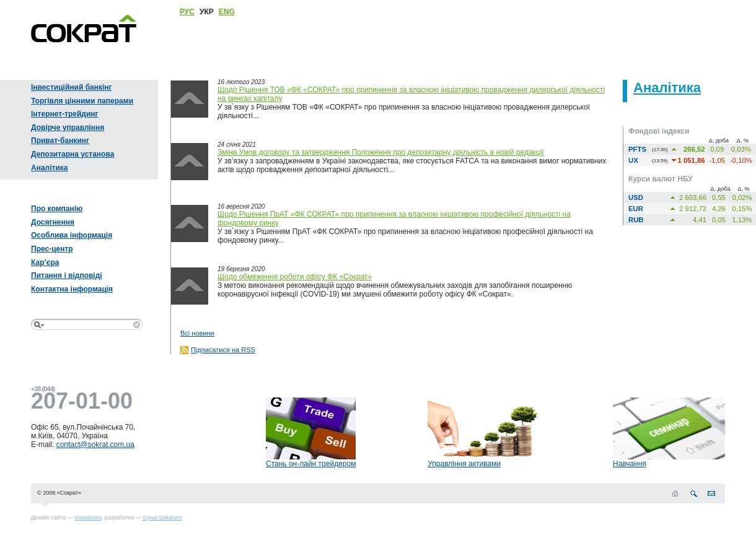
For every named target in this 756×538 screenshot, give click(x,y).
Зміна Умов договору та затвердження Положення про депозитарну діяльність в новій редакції (381, 152)
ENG (227, 12)
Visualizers (88, 518)
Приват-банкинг (60, 141)
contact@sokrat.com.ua (95, 445)
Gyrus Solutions (162, 518)
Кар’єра (45, 262)
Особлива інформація (72, 235)
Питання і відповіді (67, 276)
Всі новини (197, 333)
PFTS (637, 149)
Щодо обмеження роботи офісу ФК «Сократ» (295, 277)
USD (636, 197)
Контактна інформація (72, 289)
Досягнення (53, 222)
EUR (636, 209)
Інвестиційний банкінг (72, 87)
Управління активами (464, 464)
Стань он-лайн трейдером (311, 464)
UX (633, 160)
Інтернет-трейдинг (65, 114)
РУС (187, 12)
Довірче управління (68, 128)
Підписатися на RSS (223, 350)
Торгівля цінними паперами (82, 101)
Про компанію (57, 209)
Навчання (630, 464)
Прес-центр (52, 249)
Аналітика (49, 168)
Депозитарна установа (73, 154)
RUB (636, 220)
